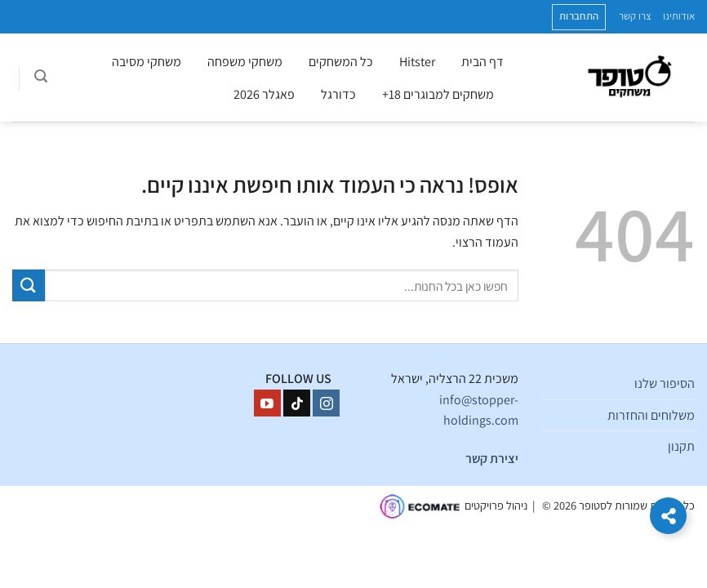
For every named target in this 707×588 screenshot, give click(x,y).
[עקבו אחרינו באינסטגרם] (326, 403)
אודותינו (679, 16)
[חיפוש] (41, 78)
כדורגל (338, 94)
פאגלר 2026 (264, 94)
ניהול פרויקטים (496, 505)
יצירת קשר (492, 459)
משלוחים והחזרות (651, 415)
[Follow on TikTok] (297, 403)
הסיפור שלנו (665, 383)
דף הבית (482, 62)
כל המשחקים (341, 62)
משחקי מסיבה (147, 62)
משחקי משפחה (245, 62)
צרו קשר (635, 16)
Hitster (417, 62)
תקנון (681, 446)
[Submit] (29, 285)
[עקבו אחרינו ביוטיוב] (267, 403)
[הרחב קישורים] (668, 516)
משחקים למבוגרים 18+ (438, 94)
